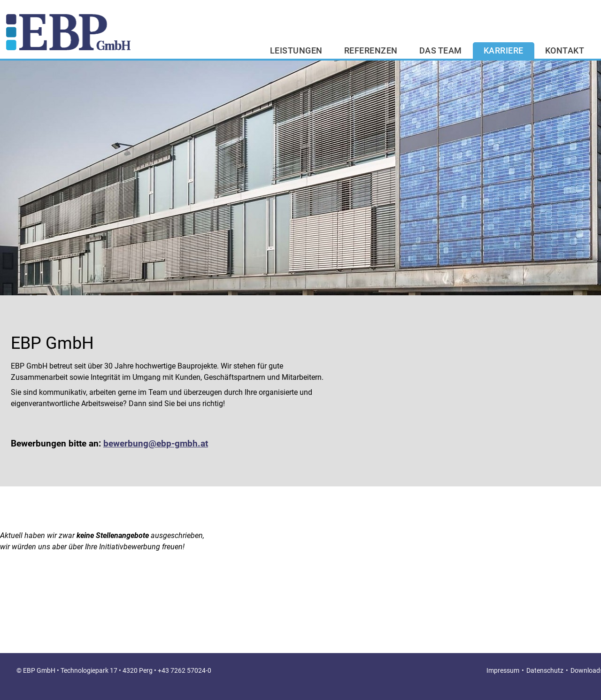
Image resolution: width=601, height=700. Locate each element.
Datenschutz (545, 670)
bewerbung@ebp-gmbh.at (156, 444)
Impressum (503, 670)
